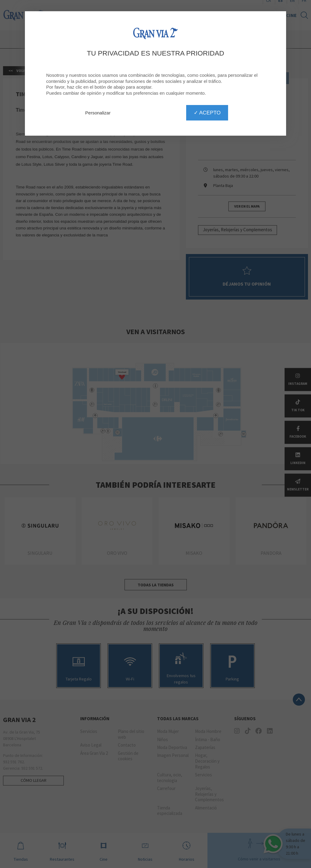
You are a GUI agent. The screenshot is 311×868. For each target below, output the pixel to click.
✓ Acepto (207, 113)
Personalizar (98, 113)
